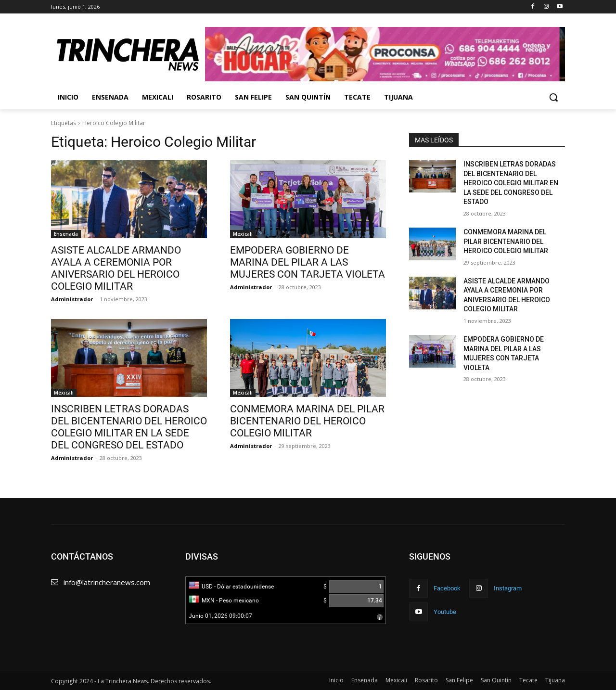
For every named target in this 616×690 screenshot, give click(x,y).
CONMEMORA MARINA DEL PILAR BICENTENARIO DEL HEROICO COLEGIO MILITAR (307, 421)
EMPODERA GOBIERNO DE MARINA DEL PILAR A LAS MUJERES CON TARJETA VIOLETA (308, 262)
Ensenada (66, 234)
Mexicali (243, 234)
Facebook (447, 588)
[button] (553, 97)
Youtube (445, 612)
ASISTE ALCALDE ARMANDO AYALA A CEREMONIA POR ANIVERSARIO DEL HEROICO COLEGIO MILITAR (116, 268)
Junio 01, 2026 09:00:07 (220, 616)
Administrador (72, 299)
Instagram (508, 588)
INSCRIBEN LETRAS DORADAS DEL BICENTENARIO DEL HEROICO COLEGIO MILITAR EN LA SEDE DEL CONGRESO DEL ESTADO (129, 427)
